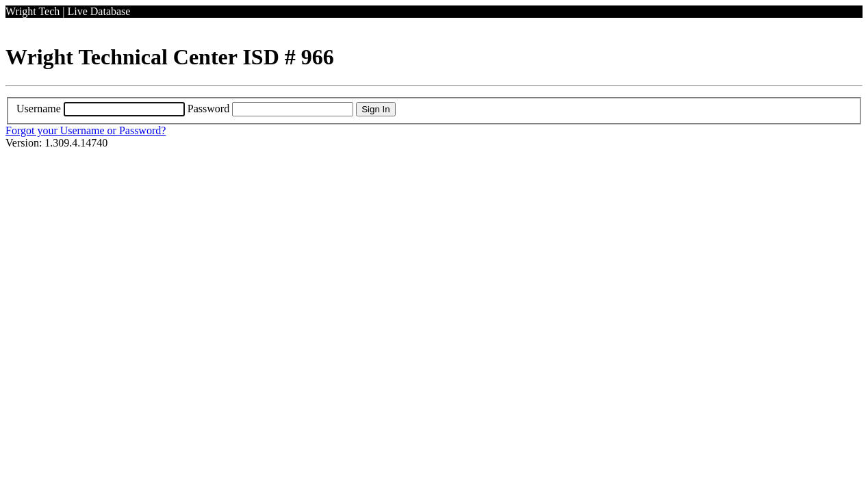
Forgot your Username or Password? (86, 130)
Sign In (376, 109)
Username (39, 109)
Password (208, 109)
